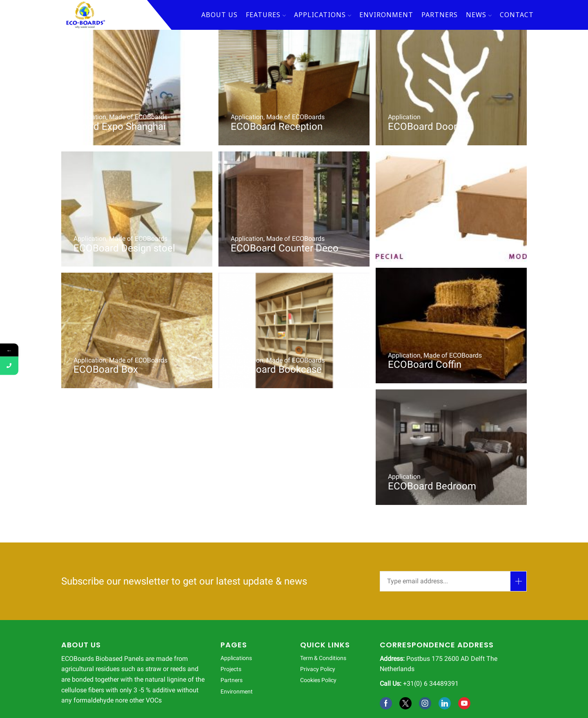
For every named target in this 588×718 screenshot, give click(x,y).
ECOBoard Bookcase (276, 369)
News (479, 15)
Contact (517, 15)
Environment (386, 15)
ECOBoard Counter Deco (285, 248)
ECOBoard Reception (277, 127)
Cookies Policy (318, 680)
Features (266, 15)
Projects (231, 669)
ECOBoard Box (106, 369)
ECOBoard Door (422, 127)
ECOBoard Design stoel (124, 248)
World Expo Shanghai (120, 127)
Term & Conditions (323, 658)
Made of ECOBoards (138, 117)
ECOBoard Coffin (425, 243)
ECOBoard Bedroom (432, 486)
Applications (323, 15)
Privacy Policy (318, 669)
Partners (440, 15)
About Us (219, 15)
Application (90, 117)
